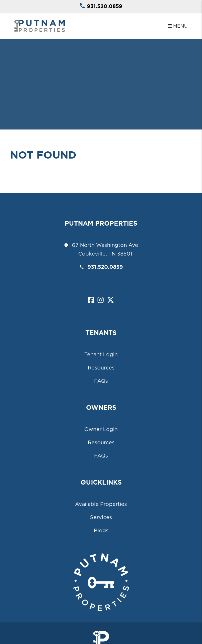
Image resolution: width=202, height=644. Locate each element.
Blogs (101, 530)
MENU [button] (178, 26)
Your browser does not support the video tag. (101, 65)
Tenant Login (101, 354)
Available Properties (101, 504)
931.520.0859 (105, 6)
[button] (91, 300)
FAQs (101, 381)
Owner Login (101, 429)
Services (101, 517)
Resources (101, 368)
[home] (40, 25)
